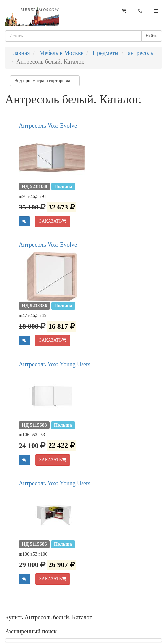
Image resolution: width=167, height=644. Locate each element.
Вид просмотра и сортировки (45, 81)
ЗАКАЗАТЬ (53, 221)
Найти (152, 36)
